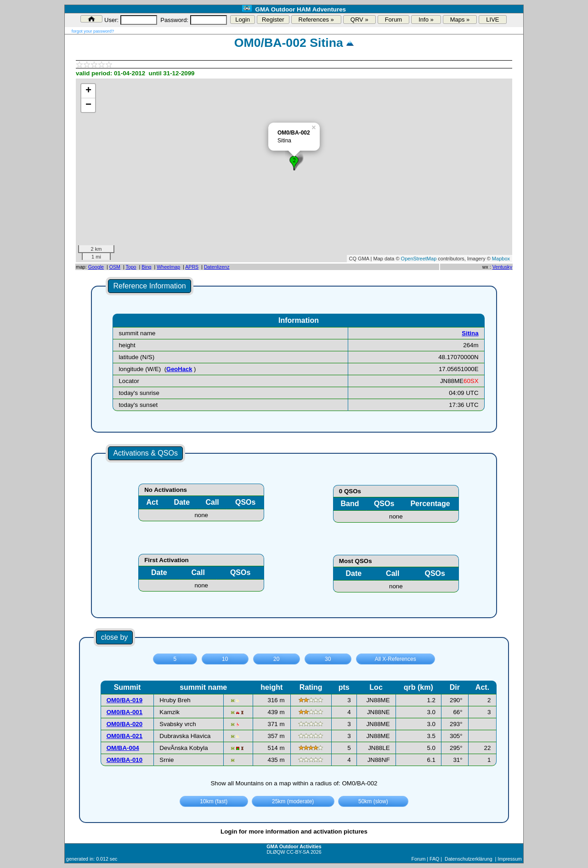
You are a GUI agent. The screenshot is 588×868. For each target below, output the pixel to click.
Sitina (470, 333)
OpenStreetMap (419, 259)
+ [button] (88, 91)
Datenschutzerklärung (469, 859)
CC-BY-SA (298, 852)
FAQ (434, 859)
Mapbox (501, 259)
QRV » (359, 20)
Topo (131, 267)
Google (96, 267)
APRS (192, 267)
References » (316, 20)
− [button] (88, 105)
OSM (115, 267)
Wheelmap (168, 267)
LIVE (492, 20)
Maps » (460, 20)
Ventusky (502, 267)
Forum (394, 20)
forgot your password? (93, 31)
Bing (146, 267)
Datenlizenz (217, 267)
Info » (426, 20)
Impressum (510, 859)
